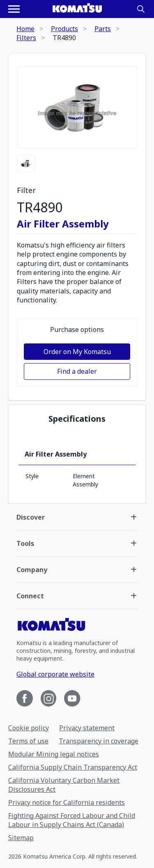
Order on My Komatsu (77, 352)
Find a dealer (77, 371)
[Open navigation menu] (14, 9)
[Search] (141, 9)
